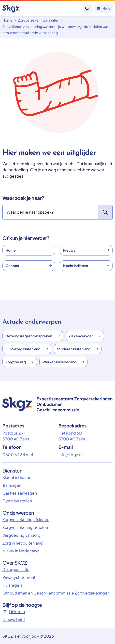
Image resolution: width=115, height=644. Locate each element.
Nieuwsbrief (14, 619)
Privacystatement (19, 577)
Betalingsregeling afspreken (33, 336)
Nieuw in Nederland (21, 551)
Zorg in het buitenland (23, 543)
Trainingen (12, 485)
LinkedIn (14, 612)
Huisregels (12, 585)
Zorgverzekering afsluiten (39, 20)
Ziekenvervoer (85, 336)
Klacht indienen (86, 266)
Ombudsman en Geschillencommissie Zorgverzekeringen (56, 593)
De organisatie (16, 569)
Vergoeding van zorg (22, 535)
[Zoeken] (50, 212)
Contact (29, 266)
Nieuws (86, 250)
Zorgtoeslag (20, 362)
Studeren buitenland (78, 349)
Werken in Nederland (63, 362)
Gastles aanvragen (20, 493)
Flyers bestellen (17, 501)
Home (7, 20)
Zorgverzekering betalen (25, 527)
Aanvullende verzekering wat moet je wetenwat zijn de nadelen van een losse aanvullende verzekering (55, 30)
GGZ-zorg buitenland (27, 349)
